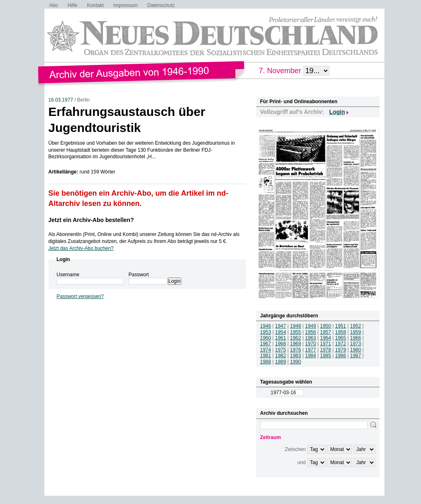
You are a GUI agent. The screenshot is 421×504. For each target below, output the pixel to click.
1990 (296, 362)
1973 (356, 344)
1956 (311, 332)
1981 (266, 356)
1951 (341, 326)
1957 (326, 332)
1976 (296, 350)
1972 (341, 344)
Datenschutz (161, 5)
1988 (266, 362)
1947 (281, 326)
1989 (281, 362)
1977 (311, 350)
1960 (266, 338)
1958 (341, 332)
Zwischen (295, 449)
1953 (266, 332)
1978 (326, 350)
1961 (281, 338)
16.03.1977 (61, 100)
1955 (296, 332)
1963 (311, 338)
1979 (341, 350)
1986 (341, 356)
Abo (54, 5)
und (301, 462)
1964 (326, 338)
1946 (266, 326)
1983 (296, 356)
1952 (356, 326)
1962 (296, 338)
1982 (281, 356)
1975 (281, 350)
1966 (356, 338)
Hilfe (72, 5)
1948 (296, 326)
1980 (356, 350)
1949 (311, 326)
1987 (356, 356)
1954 (281, 332)
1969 (296, 344)
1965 (341, 338)
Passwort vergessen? (80, 296)
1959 (356, 332)
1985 (326, 356)
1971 (326, 344)
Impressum (126, 5)
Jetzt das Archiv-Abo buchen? (81, 248)
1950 (326, 326)
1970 (311, 344)
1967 (266, 344)
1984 (311, 356)
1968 (281, 344)
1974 (266, 350)
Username (68, 275)
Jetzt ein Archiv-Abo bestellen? (91, 220)
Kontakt (96, 5)
